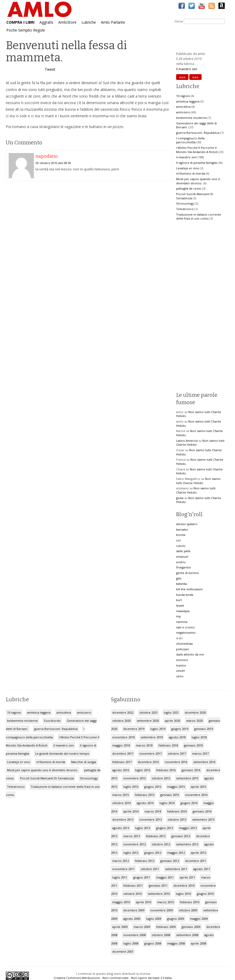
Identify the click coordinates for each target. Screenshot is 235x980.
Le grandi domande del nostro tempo (62, 753)
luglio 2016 (143, 770)
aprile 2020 (172, 721)
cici (178, 540)
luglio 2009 (154, 919)
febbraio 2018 (168, 745)
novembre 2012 (134, 844)
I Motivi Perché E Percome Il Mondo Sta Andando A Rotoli (197, 150)
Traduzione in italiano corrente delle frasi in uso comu (199, 217)
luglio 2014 (167, 803)
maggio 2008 (176, 943)
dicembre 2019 (134, 729)
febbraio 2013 (156, 836)
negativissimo (186, 633)
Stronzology (185, 203)
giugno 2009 (176, 919)
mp (178, 616)
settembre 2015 (187, 778)
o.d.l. (180, 638)
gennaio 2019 (204, 729)
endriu (181, 562)
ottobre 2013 (177, 819)
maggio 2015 (176, 787)
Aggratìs (46, 22)
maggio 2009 (199, 919)
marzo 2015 (121, 795)
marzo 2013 (132, 836)
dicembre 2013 (123, 819)
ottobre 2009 (188, 910)
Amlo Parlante (113, 22)
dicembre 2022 (123, 712)
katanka (182, 584)
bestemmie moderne (191, 118)
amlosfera (183, 107)
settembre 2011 (176, 869)
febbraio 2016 (166, 770)
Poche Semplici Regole (26, 30)
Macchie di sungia (84, 762)
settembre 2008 (187, 935)
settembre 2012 (187, 844)
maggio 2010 (121, 902)
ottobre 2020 (121, 721)
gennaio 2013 (181, 836)
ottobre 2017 (177, 753)
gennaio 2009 (191, 927)
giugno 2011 (142, 877)
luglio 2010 (183, 894)
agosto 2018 (177, 737)
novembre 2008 (134, 935)
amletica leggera (188, 101)
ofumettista (184, 644)
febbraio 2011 (133, 885)
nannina (182, 622)
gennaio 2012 (170, 861)
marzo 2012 (121, 861)
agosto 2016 (121, 770)
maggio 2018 (121, 745)
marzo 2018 (144, 745)
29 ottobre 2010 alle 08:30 (53, 163)
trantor (181, 665)
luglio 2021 (171, 712)
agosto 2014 (145, 803)
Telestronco (185, 209)
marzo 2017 (200, 753)
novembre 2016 (176, 762)
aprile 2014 (131, 811)
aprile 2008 (198, 943)
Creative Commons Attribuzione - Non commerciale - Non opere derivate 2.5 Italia (113, 978)
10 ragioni (183, 96)
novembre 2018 (123, 737)
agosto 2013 (121, 828)
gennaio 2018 (193, 745)
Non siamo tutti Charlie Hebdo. (198, 481)
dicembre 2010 (184, 885)
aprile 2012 (198, 853)
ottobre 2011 (150, 869)
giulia (180, 498)
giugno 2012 (153, 853)
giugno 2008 (153, 943)
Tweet (50, 69)
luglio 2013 (143, 828)
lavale (180, 605)
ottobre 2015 (161, 778)
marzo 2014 (153, 811)
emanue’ (182, 557)
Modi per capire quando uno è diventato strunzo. (198, 181)
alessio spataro (187, 524)
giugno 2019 (180, 729)
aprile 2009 (120, 927)
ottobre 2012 (161, 844)
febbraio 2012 (145, 861)
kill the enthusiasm (189, 589)
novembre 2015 (134, 778)
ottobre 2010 (132, 894)
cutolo (181, 546)
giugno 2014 (189, 803)
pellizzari (183, 649)
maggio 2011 (165, 877)
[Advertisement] (89, 227)
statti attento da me (190, 654)
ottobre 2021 (149, 712)
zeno (180, 676)
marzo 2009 (142, 927)
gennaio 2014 (202, 811)
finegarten (183, 567)
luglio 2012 (131, 853)
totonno (182, 660)
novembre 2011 (123, 869)
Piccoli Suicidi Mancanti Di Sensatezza (47, 778)
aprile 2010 (144, 902)
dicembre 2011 (196, 861)
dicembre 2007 (123, 951)
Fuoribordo (52, 721)
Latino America (187, 441)
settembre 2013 (203, 819)
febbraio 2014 (177, 811)
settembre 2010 (159, 894)
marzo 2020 (194, 721)
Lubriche (89, 22)
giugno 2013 (165, 828)
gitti (179, 578)
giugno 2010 (205, 894)
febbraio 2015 (145, 795)
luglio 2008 (131, 943)
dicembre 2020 (195, 712)
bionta (181, 535)
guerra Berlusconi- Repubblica (198, 133)
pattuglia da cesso (189, 188)
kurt (179, 600)
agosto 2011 (202, 869)
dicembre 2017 (123, 753)
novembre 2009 (162, 910)
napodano (47, 156)
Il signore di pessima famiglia (196, 163)
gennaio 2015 (170, 795)
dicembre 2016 (148, 762)
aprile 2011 (187, 877)
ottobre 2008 (161, 935)
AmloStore (67, 22)
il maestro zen (187, 69)
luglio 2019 (158, 729)
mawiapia (183, 611)
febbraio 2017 (122, 762)
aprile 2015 (198, 787)
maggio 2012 (176, 853)
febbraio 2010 (190, 902)
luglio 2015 (131, 787)
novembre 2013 (150, 819)
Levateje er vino (188, 168)
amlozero (183, 112)
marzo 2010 (165, 902)
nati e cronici (185, 627)
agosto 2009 (132, 919)
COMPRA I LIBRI (20, 22)
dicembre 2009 (134, 910)
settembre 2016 (204, 762)
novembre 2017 (150, 753)
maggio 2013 (188, 828)
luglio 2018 (199, 737)
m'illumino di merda (191, 173)
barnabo (182, 529)
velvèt (180, 671)
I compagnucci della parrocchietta (190, 140)
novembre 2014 (196, 795)
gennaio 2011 (158, 885)
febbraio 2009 (166, 927)
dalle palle (183, 551)
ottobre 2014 (121, 803)
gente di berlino (188, 573)
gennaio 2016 (191, 770)
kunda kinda (185, 595)
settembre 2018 (152, 737)
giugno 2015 (153, 787)
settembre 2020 (148, 721)
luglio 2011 (120, 877)
